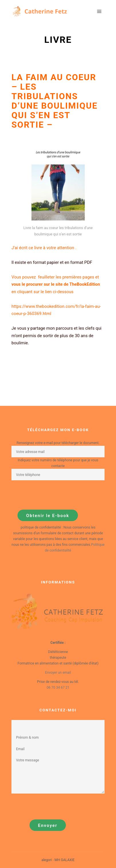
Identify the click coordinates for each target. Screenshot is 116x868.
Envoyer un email (58, 673)
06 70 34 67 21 (58, 688)
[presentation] (55, 495)
